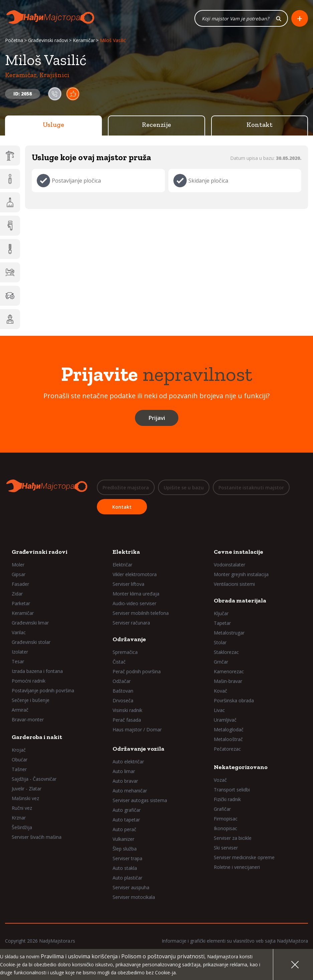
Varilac (19, 632)
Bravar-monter (28, 719)
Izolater (20, 651)
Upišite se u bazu (184, 488)
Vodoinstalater (229, 564)
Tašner (19, 769)
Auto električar (128, 761)
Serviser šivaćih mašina (37, 837)
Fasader (20, 584)
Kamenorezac (229, 671)
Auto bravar (125, 781)
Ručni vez (22, 808)
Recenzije (156, 125)
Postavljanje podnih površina (43, 690)
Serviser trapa (127, 858)
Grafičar (222, 809)
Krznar (19, 817)
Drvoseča (123, 700)
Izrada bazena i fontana (37, 671)
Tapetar (222, 623)
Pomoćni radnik (29, 680)
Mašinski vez (25, 798)
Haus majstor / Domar (137, 729)
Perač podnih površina (137, 671)
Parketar (21, 603)
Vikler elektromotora (135, 574)
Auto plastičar (127, 877)
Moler (18, 564)
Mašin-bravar (228, 681)
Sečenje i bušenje (31, 700)
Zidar (17, 593)
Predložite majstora (126, 488)
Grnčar (221, 661)
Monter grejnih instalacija (241, 574)
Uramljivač (225, 719)
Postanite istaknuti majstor (251, 488)
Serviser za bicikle (233, 838)
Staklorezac (226, 652)
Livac (219, 710)
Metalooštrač (228, 739)
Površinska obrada (234, 700)
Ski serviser (226, 847)
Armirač (20, 709)
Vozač (220, 780)
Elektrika (126, 551)
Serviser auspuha (131, 887)
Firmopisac (226, 818)
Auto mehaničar (130, 790)
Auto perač (124, 829)
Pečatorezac (227, 749)
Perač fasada (127, 719)
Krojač (19, 750)
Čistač (119, 661)
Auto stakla (125, 868)
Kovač (220, 690)
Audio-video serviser (134, 603)
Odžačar (122, 681)
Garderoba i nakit (37, 737)
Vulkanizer (123, 839)
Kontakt (260, 125)
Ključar (221, 613)
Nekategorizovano (241, 767)
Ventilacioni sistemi (234, 584)
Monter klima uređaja (136, 593)
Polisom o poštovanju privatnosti (163, 956)
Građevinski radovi (48, 41)
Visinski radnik (127, 710)
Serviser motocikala (134, 897)
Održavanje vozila (138, 748)
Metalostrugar (229, 632)
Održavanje (129, 639)
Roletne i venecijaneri (237, 867)
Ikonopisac (225, 828)
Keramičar (84, 41)
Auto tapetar (126, 819)
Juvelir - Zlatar (27, 788)
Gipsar (19, 574)
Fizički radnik (227, 799)
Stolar (220, 642)
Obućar (20, 759)
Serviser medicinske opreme (244, 857)
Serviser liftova (128, 584)
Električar (122, 564)
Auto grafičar (127, 810)
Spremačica (125, 652)
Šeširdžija (22, 827)
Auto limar (124, 771)
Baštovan (123, 690)
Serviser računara (131, 622)
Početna (14, 41)
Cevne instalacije (239, 551)
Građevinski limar (30, 622)
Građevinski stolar (31, 642)
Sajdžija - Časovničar (34, 779)
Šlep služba (125, 848)
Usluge (53, 125)
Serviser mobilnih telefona (141, 613)
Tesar (18, 661)
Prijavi (157, 418)
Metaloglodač (229, 729)
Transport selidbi (232, 789)
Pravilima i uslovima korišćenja (79, 956)
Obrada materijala (240, 600)
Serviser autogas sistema (140, 800)
